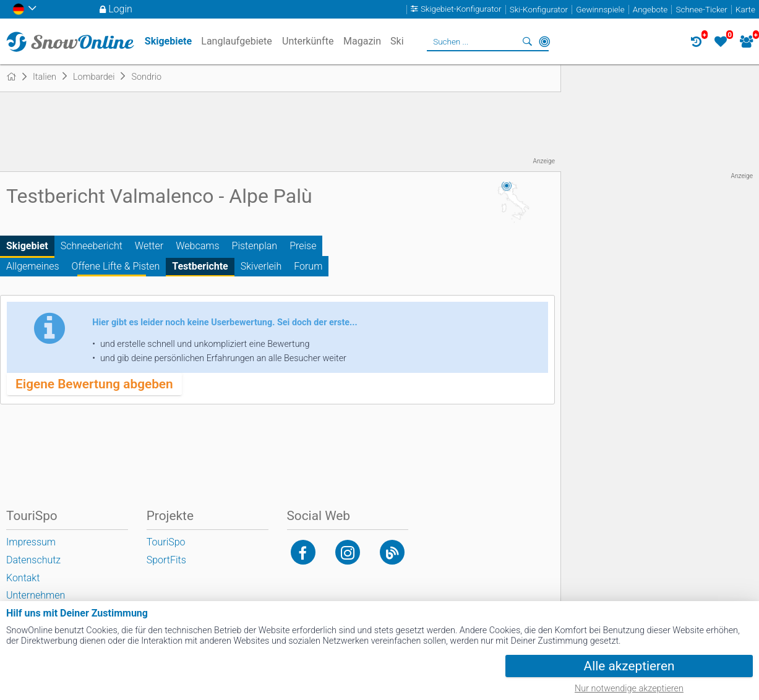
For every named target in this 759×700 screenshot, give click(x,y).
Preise (303, 246)
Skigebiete (168, 41)
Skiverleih (261, 266)
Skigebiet (27, 246)
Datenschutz (33, 560)
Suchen (527, 41)
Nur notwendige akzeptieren (629, 689)
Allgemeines (33, 266)
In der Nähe (544, 41)
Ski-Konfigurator (539, 10)
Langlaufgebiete (236, 41)
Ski (397, 41)
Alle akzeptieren (629, 666)
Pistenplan (255, 246)
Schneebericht (92, 246)
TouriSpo (166, 542)
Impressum (31, 542)
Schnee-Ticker (702, 10)
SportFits (166, 560)
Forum (308, 266)
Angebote (650, 10)
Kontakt (23, 578)
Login (120, 9)
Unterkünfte (308, 41)
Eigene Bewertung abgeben (94, 384)
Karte (745, 10)
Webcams (197, 246)
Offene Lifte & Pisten (116, 266)
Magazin (362, 41)
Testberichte (200, 266)
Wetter (149, 246)
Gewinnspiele (600, 10)
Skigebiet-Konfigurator (461, 10)
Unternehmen (36, 595)
